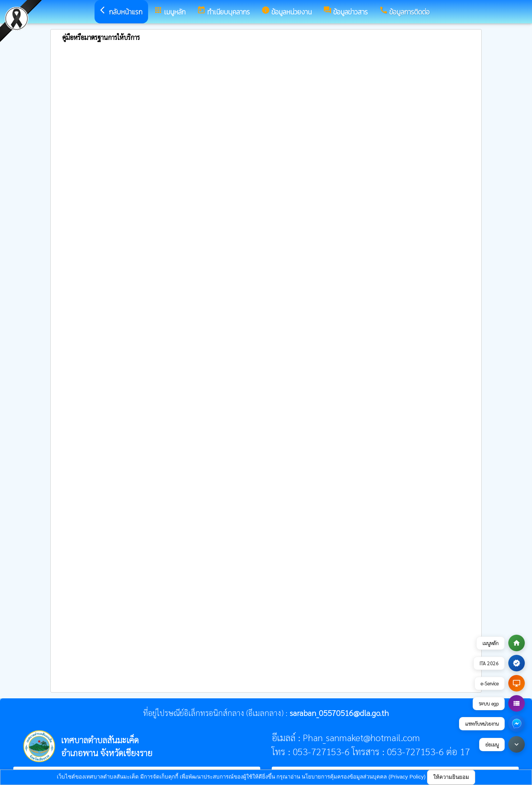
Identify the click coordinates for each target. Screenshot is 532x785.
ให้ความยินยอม (451, 777)
